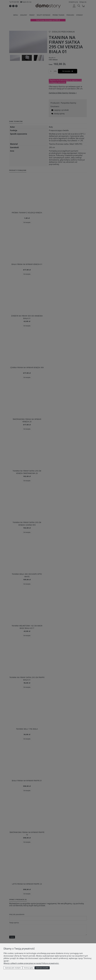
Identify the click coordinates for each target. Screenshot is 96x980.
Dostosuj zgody (28, 968)
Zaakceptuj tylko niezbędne (13, 968)
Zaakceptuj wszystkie (42, 968)
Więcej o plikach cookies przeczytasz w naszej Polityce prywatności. (31, 963)
